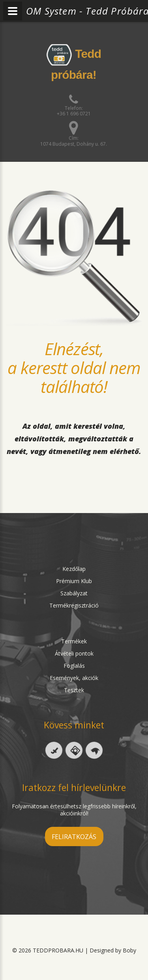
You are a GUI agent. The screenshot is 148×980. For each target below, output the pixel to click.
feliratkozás (74, 837)
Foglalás (74, 666)
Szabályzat (74, 593)
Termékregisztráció (74, 605)
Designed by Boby (113, 950)
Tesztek (74, 690)
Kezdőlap (74, 569)
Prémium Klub (74, 581)
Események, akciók (74, 678)
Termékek (74, 641)
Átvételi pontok (74, 653)
